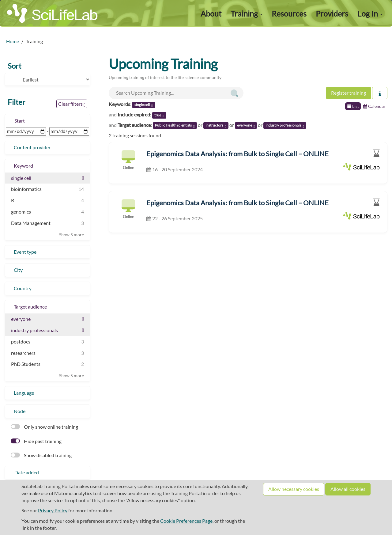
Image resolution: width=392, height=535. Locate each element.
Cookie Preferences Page (186, 521)
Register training (349, 93)
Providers (332, 13)
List (353, 106)
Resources (289, 13)
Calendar (374, 106)
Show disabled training (41, 455)
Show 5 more (72, 235)
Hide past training (36, 441)
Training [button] (247, 13)
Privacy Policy (53, 510)
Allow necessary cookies (294, 489)
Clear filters (72, 104)
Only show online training (44, 427)
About (211, 13)
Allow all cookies (348, 489)
